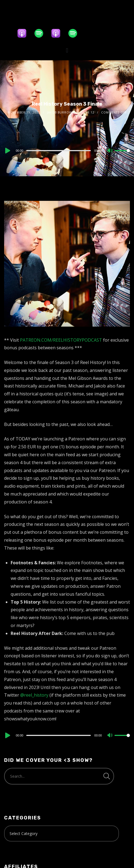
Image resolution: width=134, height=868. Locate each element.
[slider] (59, 151)
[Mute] (110, 151)
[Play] (7, 151)
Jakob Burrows (60, 112)
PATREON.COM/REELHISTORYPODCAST (61, 340)
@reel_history (34, 695)
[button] (67, 50)
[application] (67, 150)
